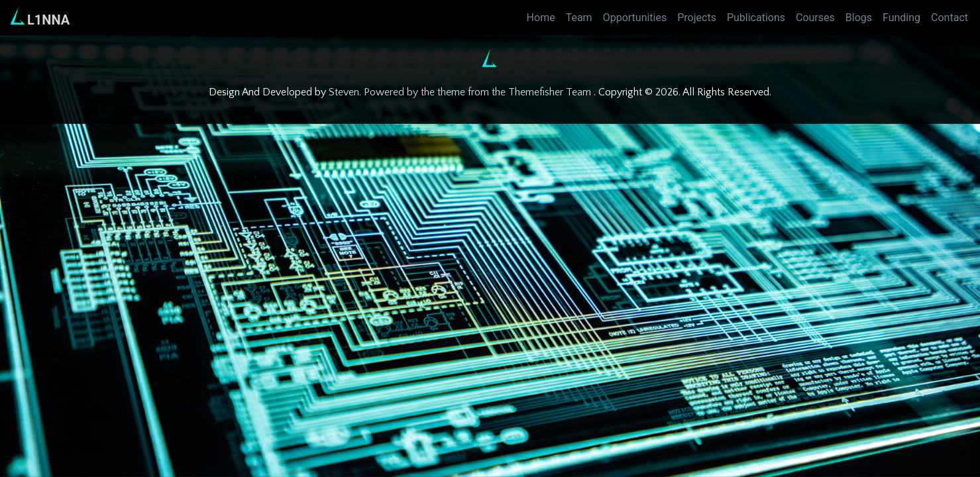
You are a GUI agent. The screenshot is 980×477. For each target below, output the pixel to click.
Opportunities (635, 18)
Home (541, 18)
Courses (815, 18)
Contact (950, 18)
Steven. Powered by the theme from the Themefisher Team (461, 92)
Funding (901, 18)
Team (579, 18)
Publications (756, 18)
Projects (697, 18)
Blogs (859, 18)
